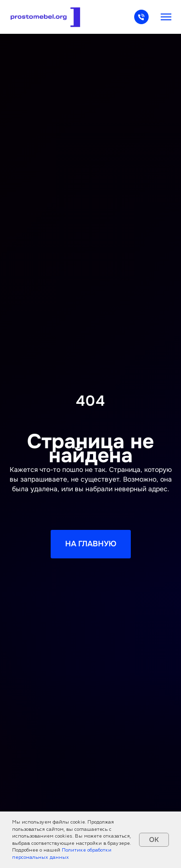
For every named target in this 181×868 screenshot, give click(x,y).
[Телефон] (141, 21)
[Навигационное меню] (166, 17)
